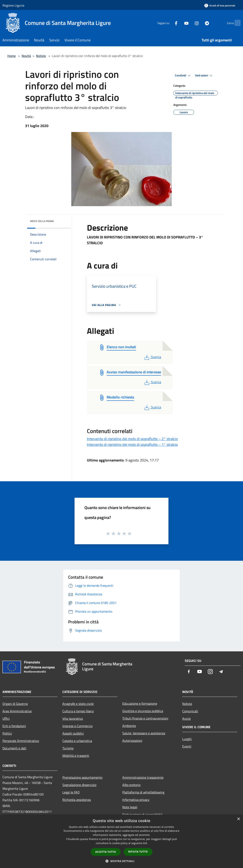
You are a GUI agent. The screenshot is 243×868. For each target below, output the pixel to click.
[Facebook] (168, 23)
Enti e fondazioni (14, 726)
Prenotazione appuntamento (82, 777)
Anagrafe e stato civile (78, 704)
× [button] (238, 819)
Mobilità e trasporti (76, 756)
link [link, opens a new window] (145, 843)
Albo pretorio (131, 785)
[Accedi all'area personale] (220, 5)
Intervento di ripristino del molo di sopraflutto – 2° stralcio (132, 439)
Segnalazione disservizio (79, 785)
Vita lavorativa (73, 718)
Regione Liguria (13, 5)
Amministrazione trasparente (143, 777)
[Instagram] (189, 23)
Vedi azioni (204, 76)
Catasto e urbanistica (77, 741)
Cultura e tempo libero (78, 711)
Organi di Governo (15, 704)
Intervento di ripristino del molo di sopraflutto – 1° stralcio (132, 445)
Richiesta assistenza (77, 800)
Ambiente (129, 726)
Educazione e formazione (140, 703)
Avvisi (186, 718)
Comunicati (190, 711)
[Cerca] (236, 23)
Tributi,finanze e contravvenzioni (145, 718)
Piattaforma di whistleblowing (143, 792)
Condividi (183, 76)
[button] (121, 861)
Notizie (41, 56)
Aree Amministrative (17, 711)
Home (12, 56)
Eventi (187, 746)
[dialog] (121, 841)
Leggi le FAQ (71, 792)
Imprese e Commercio (77, 726)
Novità (26, 56)
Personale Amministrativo (21, 741)
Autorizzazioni (132, 741)
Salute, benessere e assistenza (144, 733)
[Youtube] (178, 23)
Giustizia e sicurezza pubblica (143, 711)
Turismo (68, 748)
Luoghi (187, 739)
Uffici (6, 718)
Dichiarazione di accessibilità (142, 814)
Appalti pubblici (73, 733)
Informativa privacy (136, 800)
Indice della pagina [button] (42, 221)
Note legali (130, 807)
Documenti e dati (14, 748)
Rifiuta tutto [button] (138, 852)
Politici (7, 733)
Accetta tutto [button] (106, 852)
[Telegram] (199, 23)
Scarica (152, 357)
